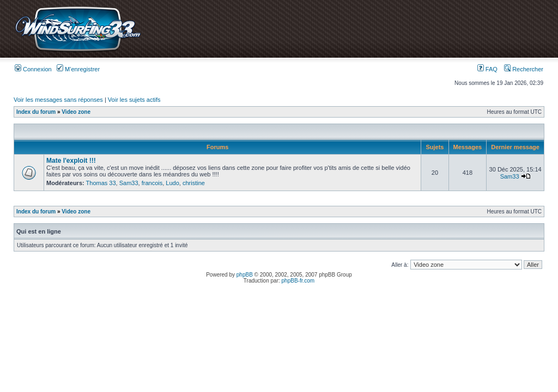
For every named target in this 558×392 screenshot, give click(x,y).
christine (194, 183)
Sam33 (129, 183)
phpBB (245, 275)
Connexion (33, 69)
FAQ (487, 69)
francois (152, 183)
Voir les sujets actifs (134, 100)
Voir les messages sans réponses (58, 100)
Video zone (76, 112)
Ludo (172, 183)
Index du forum (36, 112)
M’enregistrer (78, 69)
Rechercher (524, 69)
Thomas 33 (101, 183)
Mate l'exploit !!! (71, 161)
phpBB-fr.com (298, 281)
